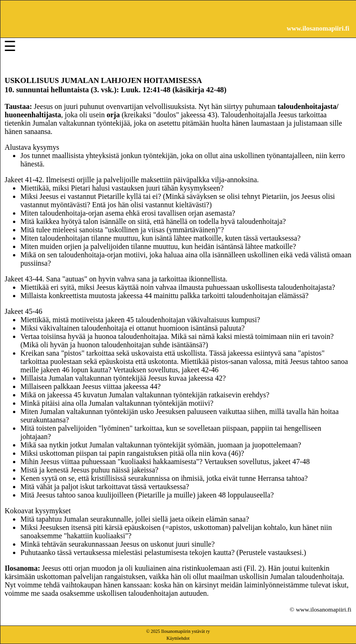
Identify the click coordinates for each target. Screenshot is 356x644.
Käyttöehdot (178, 638)
